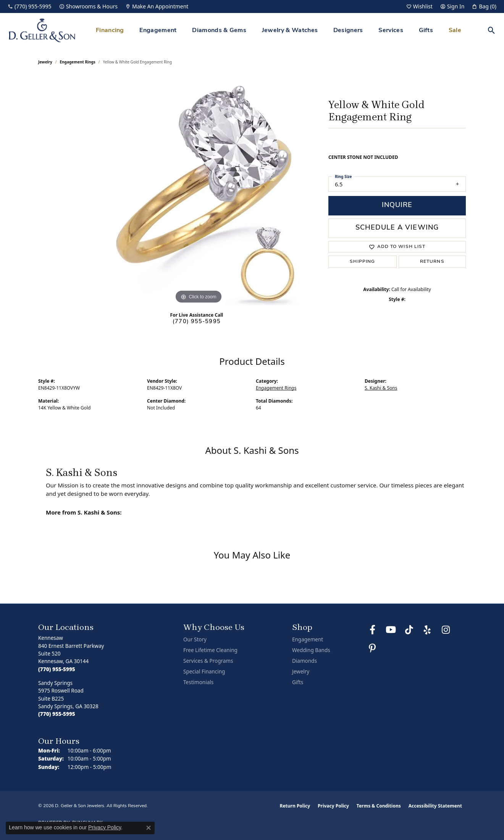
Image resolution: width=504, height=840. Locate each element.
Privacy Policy (333, 806)
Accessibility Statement (435, 806)
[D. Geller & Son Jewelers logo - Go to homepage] (42, 30)
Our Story (195, 639)
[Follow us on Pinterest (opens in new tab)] (372, 648)
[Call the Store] (57, 669)
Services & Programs (208, 661)
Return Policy (295, 806)
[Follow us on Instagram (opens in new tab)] (446, 630)
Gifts (426, 31)
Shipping (362, 262)
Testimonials (198, 682)
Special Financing (204, 672)
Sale (455, 31)
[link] (30, 6)
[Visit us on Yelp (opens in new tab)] (427, 630)
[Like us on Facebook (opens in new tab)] (372, 630)
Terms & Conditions (379, 806)
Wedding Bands (311, 650)
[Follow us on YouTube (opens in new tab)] (391, 630)
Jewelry (301, 672)
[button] (419, 6)
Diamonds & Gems (219, 31)
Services (391, 31)
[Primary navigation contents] (279, 30)
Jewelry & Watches (290, 31)
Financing (110, 31)
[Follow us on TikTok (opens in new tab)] (409, 630)
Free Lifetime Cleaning (210, 650)
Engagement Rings (78, 62)
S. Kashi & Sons (381, 388)
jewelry (45, 62)
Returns (432, 262)
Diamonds (304, 661)
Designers (348, 31)
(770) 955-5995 (197, 322)
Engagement (158, 31)
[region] (199, 191)
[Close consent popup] (149, 828)
